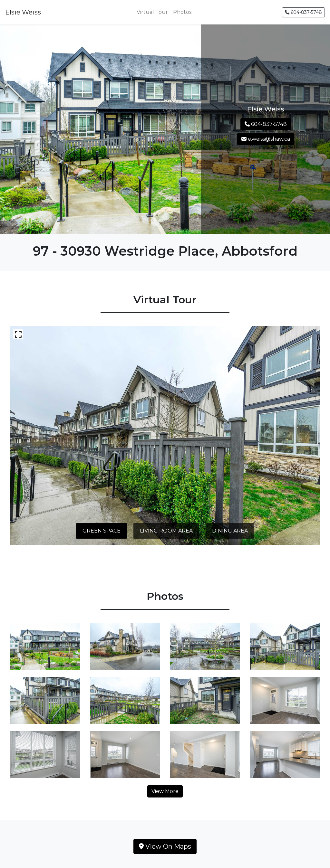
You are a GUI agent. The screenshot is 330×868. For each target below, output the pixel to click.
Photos (182, 12)
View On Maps (165, 846)
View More (165, 791)
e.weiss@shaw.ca (266, 139)
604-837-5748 (303, 12)
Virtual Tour (152, 12)
